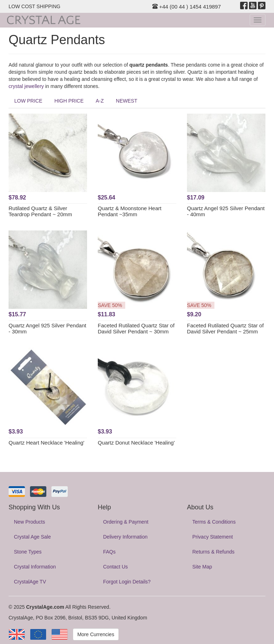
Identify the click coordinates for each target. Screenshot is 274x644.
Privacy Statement (213, 537)
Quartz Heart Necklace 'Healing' (46, 443)
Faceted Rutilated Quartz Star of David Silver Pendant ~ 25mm (225, 328)
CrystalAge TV (30, 582)
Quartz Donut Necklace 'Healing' (136, 443)
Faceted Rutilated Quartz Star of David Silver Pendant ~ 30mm (136, 328)
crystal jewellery (26, 86)
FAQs (109, 552)
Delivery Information (125, 537)
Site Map (202, 567)
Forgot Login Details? (127, 582)
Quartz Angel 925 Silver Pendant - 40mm (226, 211)
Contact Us (115, 567)
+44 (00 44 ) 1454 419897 (187, 7)
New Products (29, 522)
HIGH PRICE (69, 101)
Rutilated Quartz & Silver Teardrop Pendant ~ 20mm (40, 211)
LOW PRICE (28, 101)
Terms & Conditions (214, 522)
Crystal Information (35, 567)
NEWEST (127, 101)
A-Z (100, 101)
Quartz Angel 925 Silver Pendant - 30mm (47, 328)
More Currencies (96, 634)
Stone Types (28, 552)
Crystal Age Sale (32, 537)
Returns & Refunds (213, 552)
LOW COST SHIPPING (34, 6)
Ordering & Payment (126, 522)
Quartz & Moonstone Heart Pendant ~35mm (130, 211)
